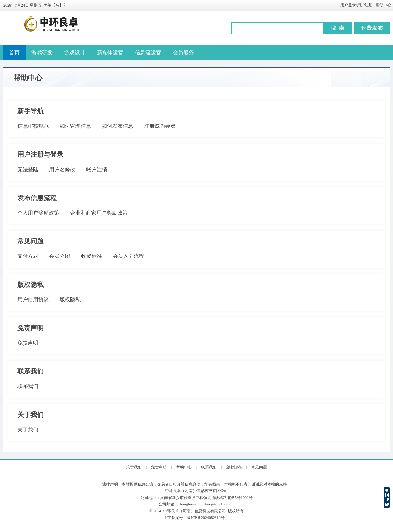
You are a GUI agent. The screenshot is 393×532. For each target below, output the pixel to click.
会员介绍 (60, 256)
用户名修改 (62, 170)
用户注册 (365, 5)
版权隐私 (70, 300)
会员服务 (183, 53)
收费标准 (91, 256)
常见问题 (259, 467)
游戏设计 (75, 53)
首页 (14, 53)
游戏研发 (42, 53)
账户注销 (97, 170)
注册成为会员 (160, 126)
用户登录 (348, 5)
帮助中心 (384, 5)
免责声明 (28, 343)
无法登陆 (28, 170)
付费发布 (372, 28)
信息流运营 (148, 53)
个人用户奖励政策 (38, 213)
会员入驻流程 (128, 256)
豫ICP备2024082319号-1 (207, 518)
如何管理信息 (75, 126)
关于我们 (28, 430)
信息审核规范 (33, 126)
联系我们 (28, 386)
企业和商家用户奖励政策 (99, 213)
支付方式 (28, 256)
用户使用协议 (33, 300)
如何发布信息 (118, 126)
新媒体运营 (110, 53)
